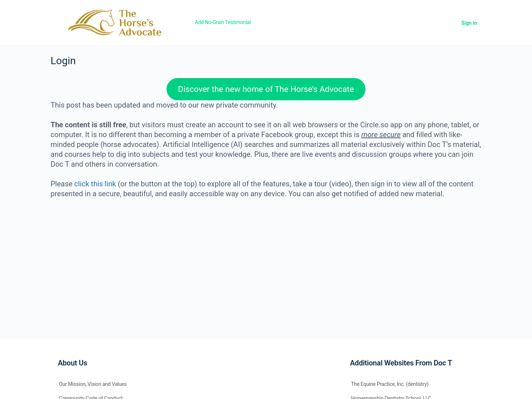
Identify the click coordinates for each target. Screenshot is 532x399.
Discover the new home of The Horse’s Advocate (266, 89)
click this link (95, 184)
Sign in (469, 23)
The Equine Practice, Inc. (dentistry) (390, 384)
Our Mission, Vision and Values (93, 384)
